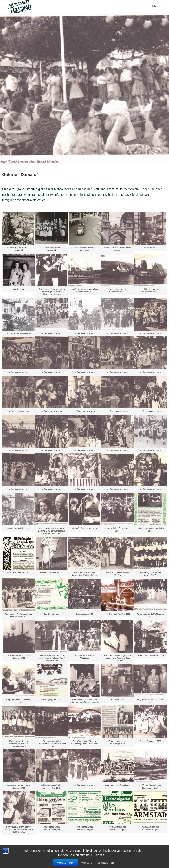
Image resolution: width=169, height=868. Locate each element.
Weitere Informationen (98, 863)
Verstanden (66, 863)
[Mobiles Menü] (154, 6)
